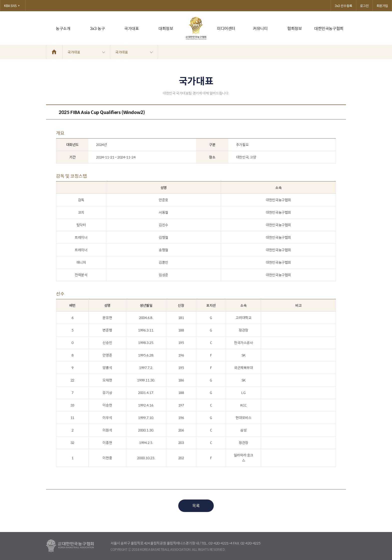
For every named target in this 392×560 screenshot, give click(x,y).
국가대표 (131, 28)
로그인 (364, 6)
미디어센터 (226, 28)
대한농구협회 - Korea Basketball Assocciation (70, 546)
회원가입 (382, 6)
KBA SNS (13, 6)
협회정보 (294, 28)
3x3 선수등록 (343, 6)
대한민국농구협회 (329, 28)
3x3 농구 (97, 28)
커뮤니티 (260, 28)
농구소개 (63, 28)
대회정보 (166, 28)
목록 (196, 506)
